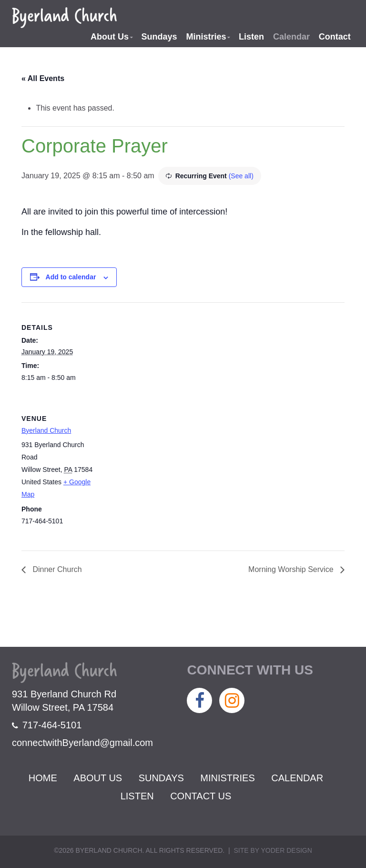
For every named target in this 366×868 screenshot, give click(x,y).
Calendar (291, 37)
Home (43, 778)
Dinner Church (56, 569)
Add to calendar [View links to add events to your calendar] (71, 277)
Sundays (159, 37)
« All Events (43, 78)
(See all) (241, 176)
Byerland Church (46, 430)
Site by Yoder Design (273, 850)
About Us (110, 37)
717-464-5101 (47, 725)
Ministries (206, 37)
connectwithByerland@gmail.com (82, 743)
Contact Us (201, 796)
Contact (335, 37)
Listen (251, 37)
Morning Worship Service (292, 569)
